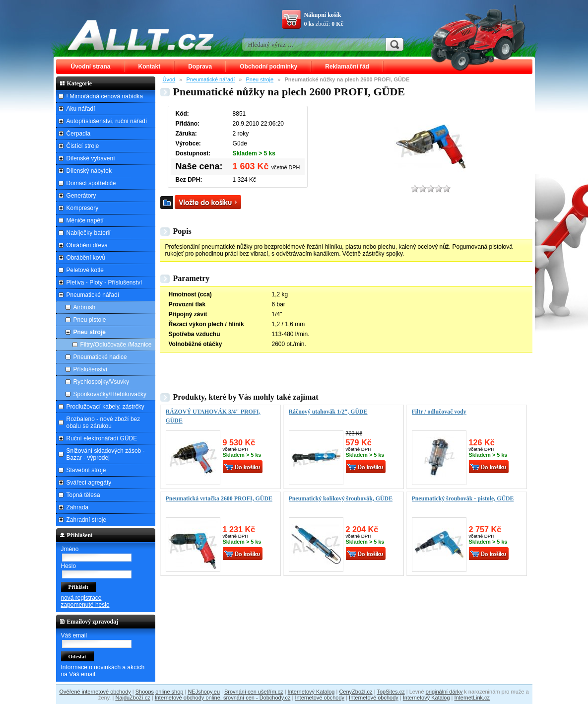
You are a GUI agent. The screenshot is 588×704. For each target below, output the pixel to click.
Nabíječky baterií (89, 233)
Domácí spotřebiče (91, 183)
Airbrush (85, 307)
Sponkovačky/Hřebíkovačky (110, 394)
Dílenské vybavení (91, 158)
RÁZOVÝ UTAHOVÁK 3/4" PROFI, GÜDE (213, 416)
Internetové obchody (320, 698)
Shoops (145, 692)
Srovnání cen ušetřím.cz (254, 692)
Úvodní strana (91, 67)
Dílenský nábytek (89, 171)
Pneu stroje (260, 79)
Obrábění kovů (86, 258)
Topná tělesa (83, 495)
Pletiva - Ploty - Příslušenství (104, 282)
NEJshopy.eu (204, 692)
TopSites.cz (391, 692)
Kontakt (150, 67)
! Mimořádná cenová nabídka (105, 96)
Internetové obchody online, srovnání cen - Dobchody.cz (223, 698)
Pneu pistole (90, 320)
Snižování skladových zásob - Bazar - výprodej (106, 454)
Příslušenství (91, 369)
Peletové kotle (85, 270)
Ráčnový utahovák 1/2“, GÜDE (328, 412)
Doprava (200, 67)
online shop (169, 692)
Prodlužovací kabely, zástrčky (105, 407)
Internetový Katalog (311, 692)
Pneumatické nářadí (210, 79)
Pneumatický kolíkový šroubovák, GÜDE (341, 498)
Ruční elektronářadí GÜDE (102, 438)
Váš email (74, 635)
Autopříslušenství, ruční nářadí (107, 121)
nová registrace (81, 598)
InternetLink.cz (472, 698)
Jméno (70, 549)
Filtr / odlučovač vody (439, 412)
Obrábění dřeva (87, 245)
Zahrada (78, 507)
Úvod (169, 79)
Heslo (69, 566)
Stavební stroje (86, 470)
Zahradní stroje (87, 520)
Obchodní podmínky (268, 67)
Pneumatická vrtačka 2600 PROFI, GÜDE (219, 498)
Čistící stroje (83, 146)
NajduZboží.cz (132, 698)
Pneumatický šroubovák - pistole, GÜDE (463, 498)
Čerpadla (79, 134)
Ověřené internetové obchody (95, 692)
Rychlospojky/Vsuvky (101, 382)
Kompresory (83, 208)
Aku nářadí (81, 109)
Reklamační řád (347, 67)
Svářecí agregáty (89, 483)
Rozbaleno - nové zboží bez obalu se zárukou (103, 422)
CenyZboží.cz (356, 692)
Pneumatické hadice (100, 357)
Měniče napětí (85, 220)
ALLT (141, 35)
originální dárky (444, 692)
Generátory (81, 196)
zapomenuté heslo (85, 605)
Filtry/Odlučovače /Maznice (116, 345)
